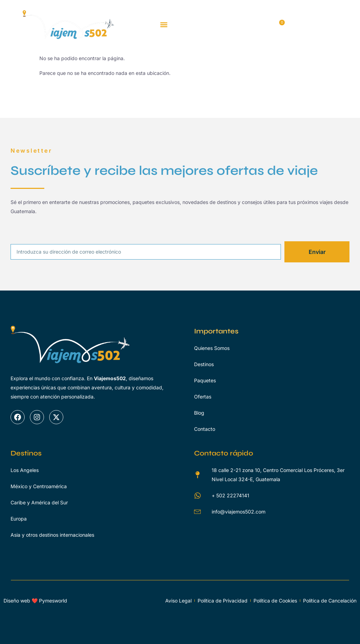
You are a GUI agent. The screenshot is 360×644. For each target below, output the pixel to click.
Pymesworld (53, 601)
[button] (164, 25)
